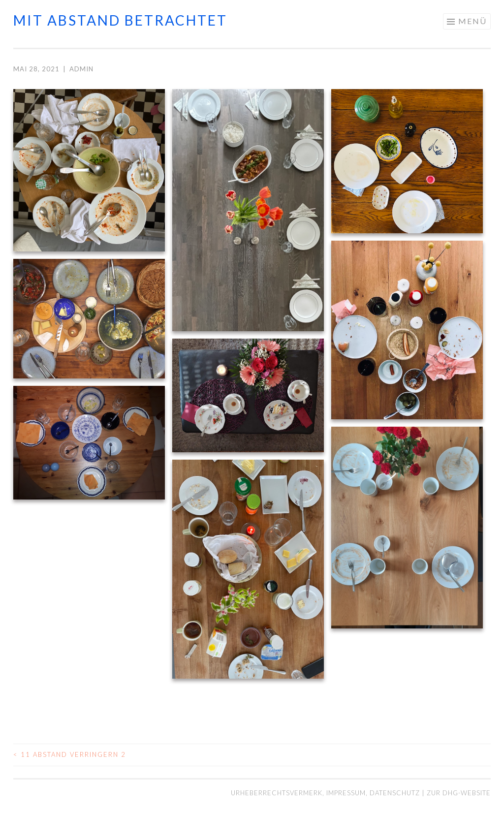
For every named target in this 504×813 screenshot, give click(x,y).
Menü (472, 21)
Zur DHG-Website (459, 793)
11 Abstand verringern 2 (70, 754)
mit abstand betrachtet (120, 20)
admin (81, 69)
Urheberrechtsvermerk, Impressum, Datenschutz (326, 793)
